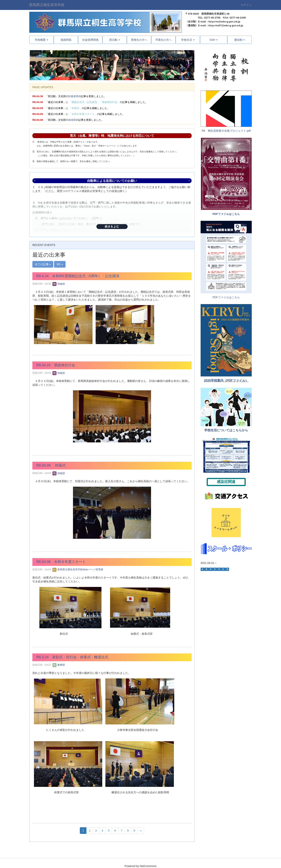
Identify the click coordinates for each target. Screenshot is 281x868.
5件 (60, 264)
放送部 (72, 120)
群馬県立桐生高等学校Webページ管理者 (78, 569)
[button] (42, 65)
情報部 (59, 284)
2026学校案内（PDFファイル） (226, 380)
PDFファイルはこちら (226, 214)
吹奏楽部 (73, 96)
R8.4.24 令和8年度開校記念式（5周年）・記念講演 (78, 276)
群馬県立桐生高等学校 (47, 5)
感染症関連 (226, 482)
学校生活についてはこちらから (226, 430)
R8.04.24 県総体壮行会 (56, 365)
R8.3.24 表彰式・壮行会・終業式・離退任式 (72, 657)
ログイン (246, 5)
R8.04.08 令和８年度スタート (61, 562)
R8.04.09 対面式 (51, 465)
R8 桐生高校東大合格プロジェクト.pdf (226, 131)
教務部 (59, 665)
